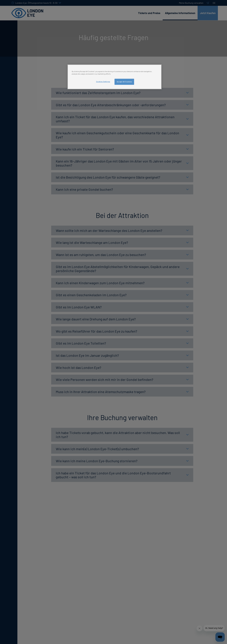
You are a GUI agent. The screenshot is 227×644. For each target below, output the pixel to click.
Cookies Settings (103, 82)
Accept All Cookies (124, 82)
